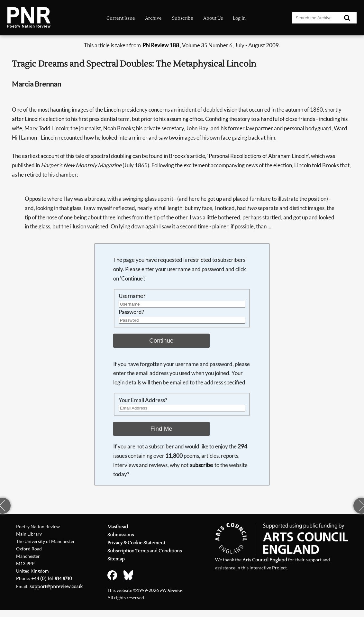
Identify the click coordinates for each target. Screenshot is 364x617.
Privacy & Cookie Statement (136, 543)
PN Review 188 (161, 45)
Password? (131, 312)
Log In (239, 18)
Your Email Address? (143, 400)
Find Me (161, 429)
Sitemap (116, 559)
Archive (153, 18)
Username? (132, 296)
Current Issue (121, 18)
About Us (213, 18)
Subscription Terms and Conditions (145, 551)
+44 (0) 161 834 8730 (52, 579)
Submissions (121, 535)
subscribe (201, 465)
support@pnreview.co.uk (56, 587)
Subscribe (183, 18)
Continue (161, 341)
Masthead (118, 527)
